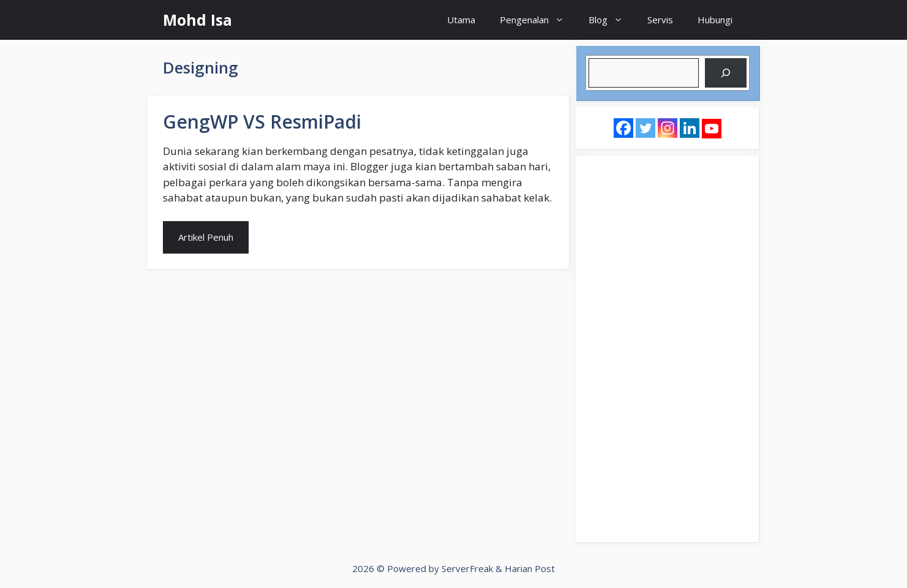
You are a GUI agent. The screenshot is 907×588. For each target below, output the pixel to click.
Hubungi (715, 20)
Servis (660, 20)
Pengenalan (538, 20)
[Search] (726, 73)
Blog (612, 20)
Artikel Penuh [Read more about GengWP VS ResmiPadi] (206, 237)
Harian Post (530, 568)
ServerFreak (467, 568)
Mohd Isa (198, 20)
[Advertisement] (668, 349)
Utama (461, 20)
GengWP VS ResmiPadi (262, 122)
